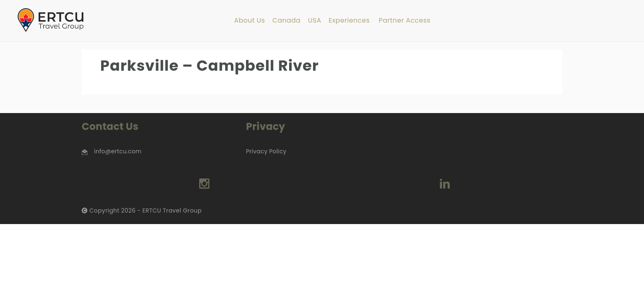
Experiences (349, 21)
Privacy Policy (266, 151)
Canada (286, 21)
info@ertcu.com (118, 151)
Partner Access (405, 21)
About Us (250, 21)
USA (315, 21)
